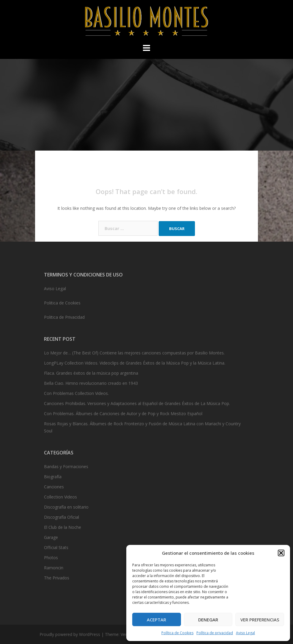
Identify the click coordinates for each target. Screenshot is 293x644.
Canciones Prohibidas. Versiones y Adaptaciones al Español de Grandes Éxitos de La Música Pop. (137, 403)
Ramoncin (54, 568)
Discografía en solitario (66, 507)
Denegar (208, 620)
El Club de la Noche (63, 527)
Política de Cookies (177, 633)
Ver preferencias (260, 620)
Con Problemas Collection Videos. (76, 393)
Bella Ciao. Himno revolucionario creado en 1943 (91, 383)
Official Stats (56, 547)
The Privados (57, 578)
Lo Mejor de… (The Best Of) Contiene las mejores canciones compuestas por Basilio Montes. (134, 353)
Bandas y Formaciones (66, 466)
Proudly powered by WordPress (70, 634)
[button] (281, 553)
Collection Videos (60, 497)
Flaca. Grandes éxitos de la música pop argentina (91, 373)
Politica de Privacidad (64, 317)
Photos (51, 558)
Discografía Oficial (62, 517)
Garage (51, 537)
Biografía (53, 477)
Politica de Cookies (62, 303)
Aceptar (156, 620)
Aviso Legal (245, 633)
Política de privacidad (215, 633)
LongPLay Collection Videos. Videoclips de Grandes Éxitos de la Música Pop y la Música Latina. (135, 363)
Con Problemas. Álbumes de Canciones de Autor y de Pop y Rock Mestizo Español (123, 414)
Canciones (54, 487)
